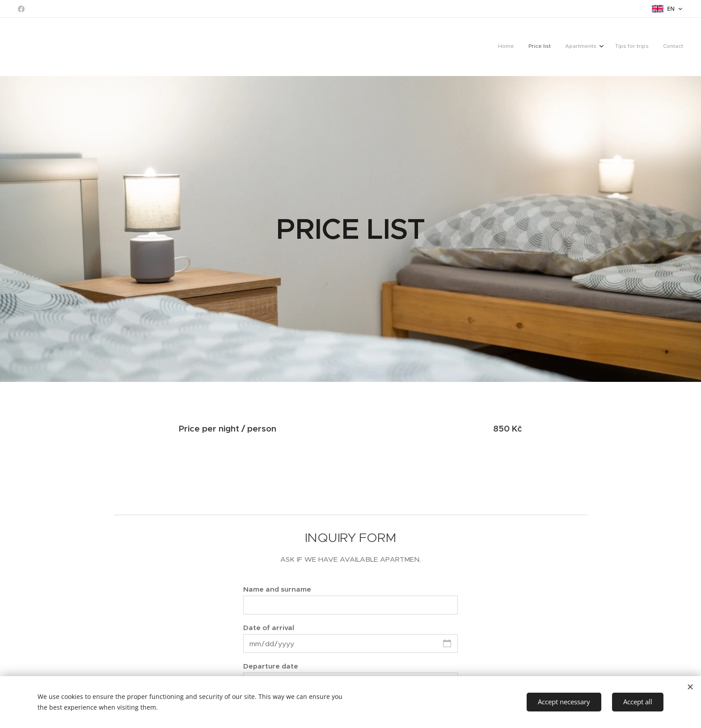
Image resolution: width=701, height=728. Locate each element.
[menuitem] (624, 47)
